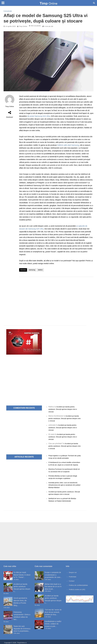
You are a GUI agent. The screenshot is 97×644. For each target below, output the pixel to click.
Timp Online (23, 26)
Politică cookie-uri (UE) (77, 588)
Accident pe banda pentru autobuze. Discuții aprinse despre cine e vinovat (63, 409)
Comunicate (8, 11)
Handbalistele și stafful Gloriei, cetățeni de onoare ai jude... (53, 622)
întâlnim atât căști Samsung (68, 145)
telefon (40, 270)
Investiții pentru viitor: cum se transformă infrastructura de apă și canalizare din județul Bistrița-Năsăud (63, 484)
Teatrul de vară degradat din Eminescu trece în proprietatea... (22, 627)
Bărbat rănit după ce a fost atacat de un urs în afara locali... (53, 585)
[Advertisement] (56, 298)
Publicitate (73, 575)
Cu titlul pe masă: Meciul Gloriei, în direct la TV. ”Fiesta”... (22, 573)
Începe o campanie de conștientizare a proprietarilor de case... (53, 573)
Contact (72, 579)
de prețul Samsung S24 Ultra (39, 116)
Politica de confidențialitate (79, 584)
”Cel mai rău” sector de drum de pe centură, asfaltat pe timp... (53, 611)
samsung (32, 270)
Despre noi (73, 571)
